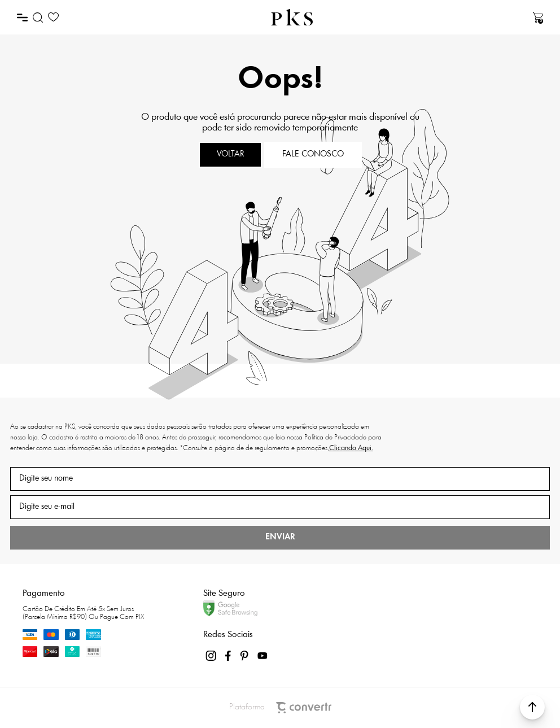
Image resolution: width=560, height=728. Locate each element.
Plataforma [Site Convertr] (280, 708)
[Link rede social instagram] (212, 656)
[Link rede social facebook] (229, 656)
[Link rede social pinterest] (246, 656)
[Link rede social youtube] (262, 656)
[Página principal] (292, 17)
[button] (532, 707)
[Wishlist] (53, 17)
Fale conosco (313, 154)
